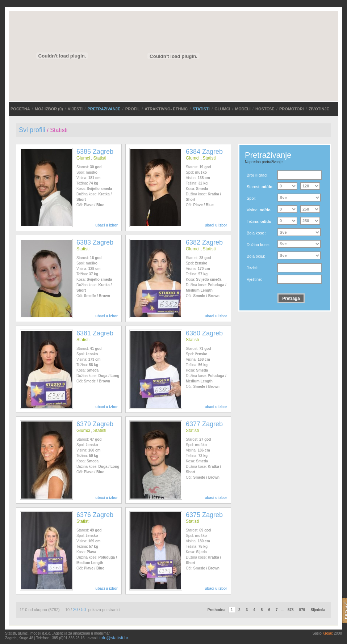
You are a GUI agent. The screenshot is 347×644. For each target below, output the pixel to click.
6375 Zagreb (204, 515)
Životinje (319, 109)
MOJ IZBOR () (49, 109)
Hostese (265, 109)
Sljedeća (318, 610)
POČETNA (20, 109)
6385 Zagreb (95, 152)
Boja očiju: (256, 256)
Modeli (243, 109)
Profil (133, 109)
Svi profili (32, 130)
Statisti (201, 109)
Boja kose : (256, 233)
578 (291, 610)
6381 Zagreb (95, 333)
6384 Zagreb (204, 152)
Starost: (260, 187)
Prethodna (216, 610)
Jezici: (252, 268)
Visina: (259, 210)
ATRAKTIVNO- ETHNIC (166, 109)
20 (75, 610)
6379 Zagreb (95, 424)
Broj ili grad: (257, 175)
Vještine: (254, 279)
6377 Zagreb (204, 424)
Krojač (328, 633)
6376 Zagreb (95, 515)
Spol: (251, 198)
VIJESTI (75, 109)
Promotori (292, 109)
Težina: (259, 221)
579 (302, 610)
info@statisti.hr (114, 638)
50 (83, 610)
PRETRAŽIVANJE (104, 109)
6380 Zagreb (204, 333)
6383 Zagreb (95, 242)
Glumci (222, 109)
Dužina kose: (258, 245)
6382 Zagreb (204, 242)
